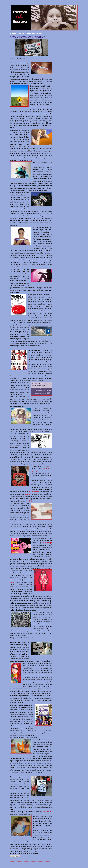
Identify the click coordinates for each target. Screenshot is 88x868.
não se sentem (34, 492)
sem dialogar (48, 543)
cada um (27, 494)
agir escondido (48, 812)
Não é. (30, 501)
